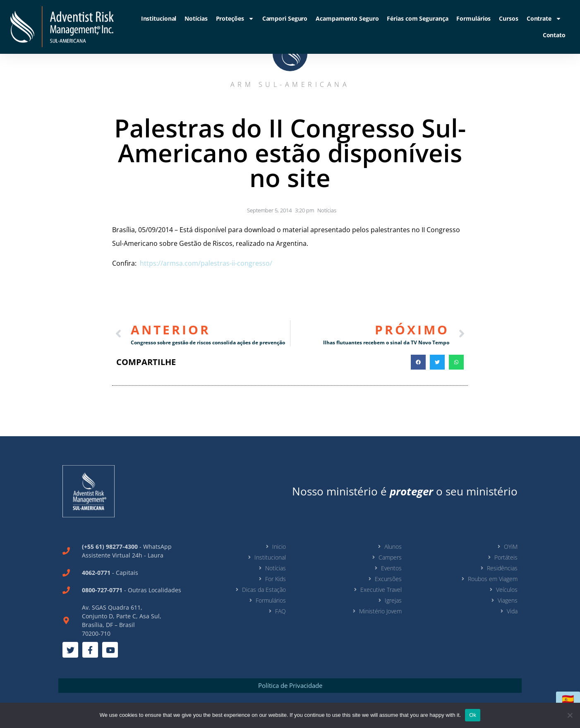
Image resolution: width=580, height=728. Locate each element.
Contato (554, 35)
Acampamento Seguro (347, 18)
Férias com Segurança (417, 18)
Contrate (544, 19)
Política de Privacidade (290, 685)
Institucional (159, 18)
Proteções (235, 19)
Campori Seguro (285, 18)
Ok (473, 715)
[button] (418, 362)
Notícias (196, 18)
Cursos (508, 18)
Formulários (473, 18)
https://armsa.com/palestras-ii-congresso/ (205, 263)
